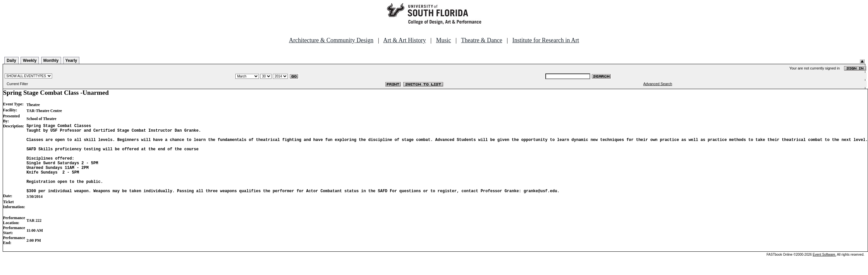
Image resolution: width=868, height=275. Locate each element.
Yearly (71, 61)
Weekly (30, 61)
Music (444, 40)
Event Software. (824, 270)
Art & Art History (405, 40)
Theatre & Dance (482, 40)
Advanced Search (658, 84)
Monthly (51, 61)
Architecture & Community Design (331, 40)
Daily (11, 61)
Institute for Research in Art (546, 40)
